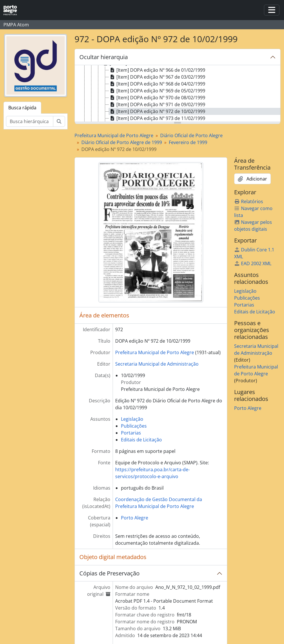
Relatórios (249, 201)
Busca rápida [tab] (22, 108)
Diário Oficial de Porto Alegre (191, 135)
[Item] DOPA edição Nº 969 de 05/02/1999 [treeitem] (157, 91)
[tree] (178, 94)
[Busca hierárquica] (30, 121)
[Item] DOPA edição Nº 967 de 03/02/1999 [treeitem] (157, 77)
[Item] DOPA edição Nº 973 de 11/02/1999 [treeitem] (157, 118)
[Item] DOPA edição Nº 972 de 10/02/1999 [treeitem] (157, 111)
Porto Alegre (135, 518)
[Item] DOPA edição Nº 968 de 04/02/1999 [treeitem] (157, 84)
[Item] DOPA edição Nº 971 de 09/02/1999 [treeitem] (157, 104)
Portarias (131, 433)
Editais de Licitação (141, 440)
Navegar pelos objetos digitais (253, 226)
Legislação (132, 419)
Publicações (134, 426)
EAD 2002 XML (253, 263)
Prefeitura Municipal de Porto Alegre (114, 135)
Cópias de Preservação (109, 573)
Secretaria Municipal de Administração (157, 364)
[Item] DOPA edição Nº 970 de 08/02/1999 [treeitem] (157, 98)
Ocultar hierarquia (104, 57)
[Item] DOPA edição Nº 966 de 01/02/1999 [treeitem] (157, 70)
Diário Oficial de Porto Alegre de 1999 (122, 142)
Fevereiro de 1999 (188, 142)
